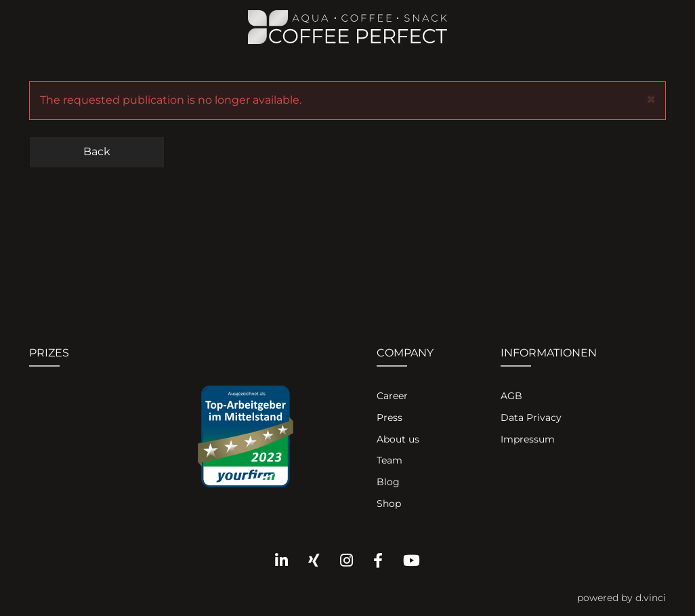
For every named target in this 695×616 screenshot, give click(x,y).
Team (389, 460)
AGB (511, 396)
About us (398, 439)
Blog (388, 482)
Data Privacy (531, 417)
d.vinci (651, 598)
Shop (389, 504)
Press (389, 417)
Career (392, 396)
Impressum (528, 439)
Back (97, 151)
